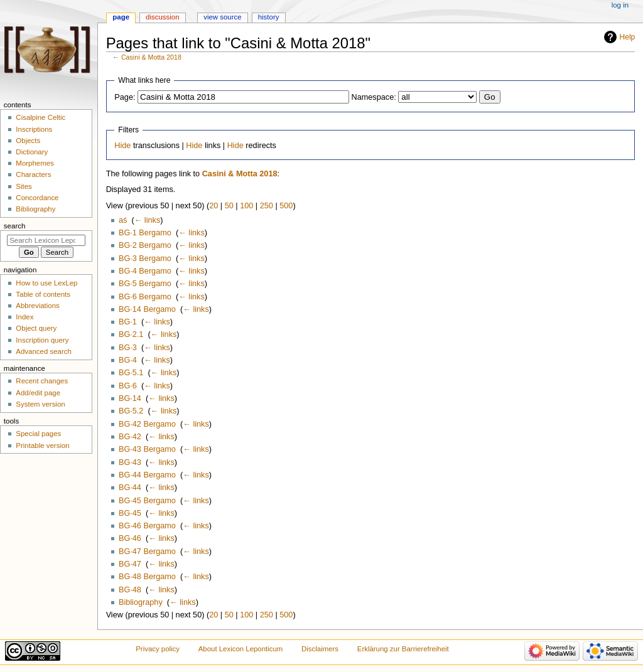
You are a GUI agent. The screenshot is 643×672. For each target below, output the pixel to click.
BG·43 (130, 462)
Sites (24, 186)
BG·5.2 (131, 411)
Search (15, 226)
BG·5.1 (131, 373)
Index (24, 317)
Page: (125, 97)
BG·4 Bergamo (145, 271)
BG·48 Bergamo (147, 577)
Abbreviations (37, 306)
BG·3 (128, 348)
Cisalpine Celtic (41, 117)
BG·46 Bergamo (147, 526)
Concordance (37, 198)
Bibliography (141, 602)
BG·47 (130, 564)
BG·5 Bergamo (145, 284)
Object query (36, 328)
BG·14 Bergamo (147, 309)
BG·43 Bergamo (147, 449)
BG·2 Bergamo (145, 245)
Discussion (162, 17)
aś (123, 220)
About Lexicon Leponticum (241, 649)
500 (286, 206)
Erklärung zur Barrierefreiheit (403, 649)
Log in (620, 5)
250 (267, 206)
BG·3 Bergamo (145, 259)
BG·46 (130, 538)
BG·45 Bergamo (147, 501)
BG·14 (130, 398)
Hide (122, 146)
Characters (33, 174)
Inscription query (42, 340)
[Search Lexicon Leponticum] (46, 240)
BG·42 (130, 437)
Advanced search (44, 351)
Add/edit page (38, 393)
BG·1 (128, 322)
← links (148, 220)
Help (628, 37)
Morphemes (35, 163)
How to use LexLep (46, 283)
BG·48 (130, 590)
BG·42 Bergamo (147, 424)
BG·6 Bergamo (145, 297)
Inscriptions (34, 129)
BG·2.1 (131, 334)
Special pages (38, 434)
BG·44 (130, 488)
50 (229, 206)
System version (40, 404)
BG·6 (128, 386)
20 (213, 206)
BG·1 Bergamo (145, 233)
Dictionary (32, 152)
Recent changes (42, 381)
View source (222, 17)
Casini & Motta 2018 (151, 57)
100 (246, 206)
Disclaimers (320, 649)
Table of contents (43, 294)
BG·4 (128, 360)
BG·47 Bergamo (147, 552)
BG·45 (130, 513)
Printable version (42, 445)
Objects (28, 141)
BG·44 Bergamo (147, 475)
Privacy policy (158, 649)
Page (121, 17)
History (269, 17)
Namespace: (374, 97)
